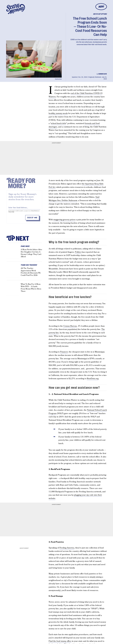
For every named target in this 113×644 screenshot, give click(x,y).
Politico (78, 252)
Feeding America (67, 548)
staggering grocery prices (64, 220)
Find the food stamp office (60, 641)
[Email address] (24, 208)
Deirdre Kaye (103, 74)
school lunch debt (58, 123)
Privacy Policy (11, 213)
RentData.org (93, 379)
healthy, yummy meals (58, 113)
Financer (64, 352)
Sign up (30, 218)
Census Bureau (70, 326)
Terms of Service (34, 212)
